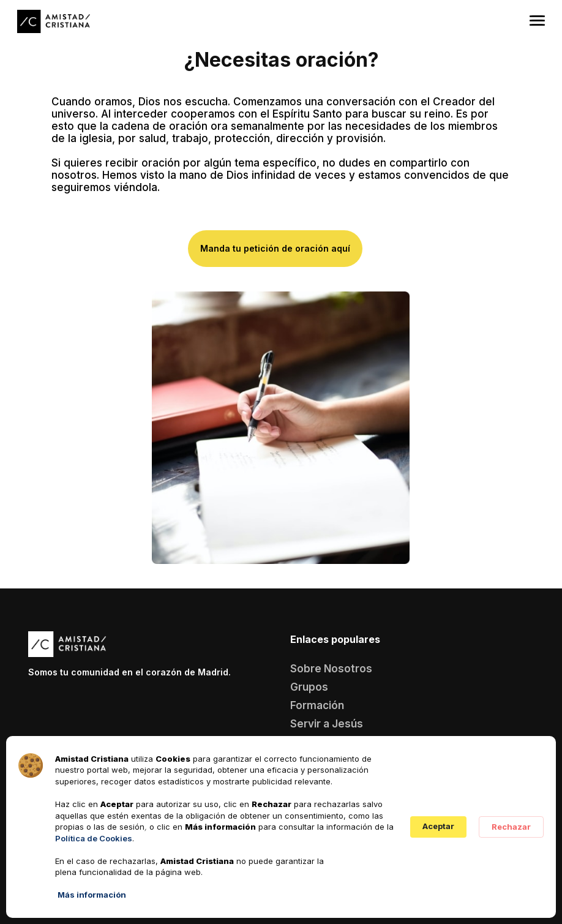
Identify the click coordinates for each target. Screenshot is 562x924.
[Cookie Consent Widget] (281, 827)
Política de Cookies (94, 838)
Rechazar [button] (511, 827)
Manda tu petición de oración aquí (275, 248)
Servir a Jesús (327, 724)
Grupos (309, 687)
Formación (317, 705)
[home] (54, 22)
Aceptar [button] (438, 826)
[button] (537, 18)
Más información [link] (92, 895)
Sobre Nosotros (331, 669)
